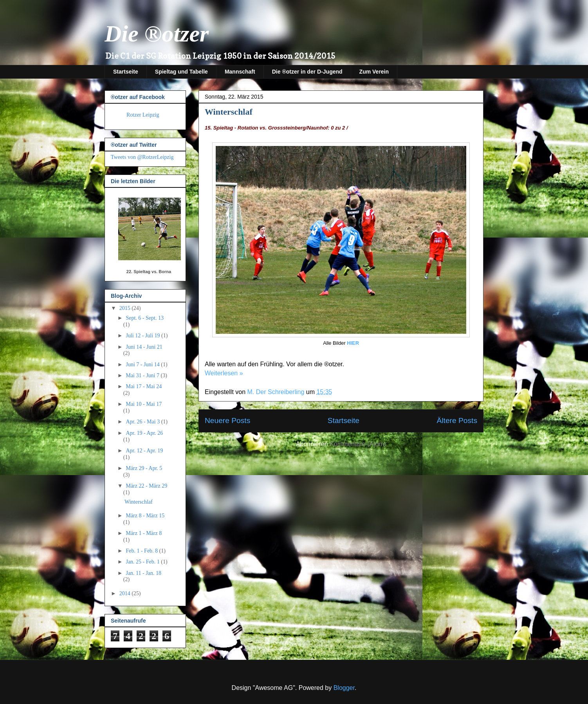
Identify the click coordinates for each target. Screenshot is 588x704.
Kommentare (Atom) (358, 444)
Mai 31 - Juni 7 (143, 375)
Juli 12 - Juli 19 (143, 336)
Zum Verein (374, 72)
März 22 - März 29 (146, 486)
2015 (126, 308)
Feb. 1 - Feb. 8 (142, 551)
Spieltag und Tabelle (181, 72)
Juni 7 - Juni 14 (143, 365)
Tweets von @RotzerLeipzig (142, 157)
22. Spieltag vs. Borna (149, 272)
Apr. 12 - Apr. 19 (144, 451)
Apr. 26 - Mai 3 (143, 422)
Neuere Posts (227, 420)
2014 (126, 593)
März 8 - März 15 (145, 516)
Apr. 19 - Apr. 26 (144, 433)
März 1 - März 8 (144, 533)
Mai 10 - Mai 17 (144, 404)
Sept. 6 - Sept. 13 (144, 318)
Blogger (344, 688)
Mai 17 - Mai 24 (144, 386)
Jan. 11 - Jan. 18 (143, 573)
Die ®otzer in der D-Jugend (307, 72)
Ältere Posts (457, 420)
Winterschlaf (229, 112)
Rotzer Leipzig (143, 115)
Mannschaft (240, 72)
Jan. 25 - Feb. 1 (143, 562)
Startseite (126, 72)
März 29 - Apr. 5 (144, 468)
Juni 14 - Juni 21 (144, 347)
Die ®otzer (157, 34)
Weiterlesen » (224, 373)
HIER (353, 343)
